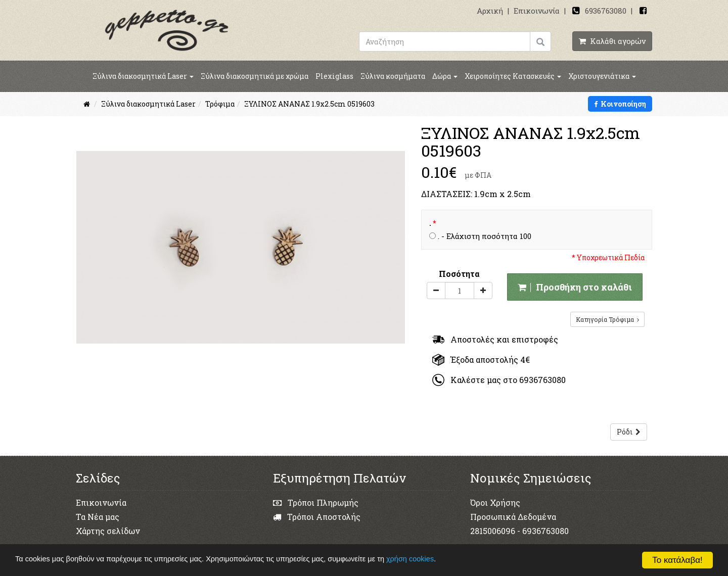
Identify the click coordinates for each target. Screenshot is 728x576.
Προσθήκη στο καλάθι (575, 287)
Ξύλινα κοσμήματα (393, 76)
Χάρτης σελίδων (108, 531)
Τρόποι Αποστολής (317, 517)
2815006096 (493, 531)
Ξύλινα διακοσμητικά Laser (143, 76)
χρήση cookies (431, 560)
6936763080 (606, 11)
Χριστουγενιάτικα (602, 76)
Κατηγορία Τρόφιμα (607, 319)
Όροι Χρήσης (495, 502)
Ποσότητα (459, 274)
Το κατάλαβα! (677, 560)
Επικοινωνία (537, 11)
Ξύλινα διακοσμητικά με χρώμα (255, 76)
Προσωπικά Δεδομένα (513, 517)
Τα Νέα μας (98, 517)
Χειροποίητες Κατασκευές (513, 76)
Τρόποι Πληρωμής (316, 502)
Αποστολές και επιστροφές (495, 339)
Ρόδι (629, 432)
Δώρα (445, 76)
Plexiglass (334, 76)
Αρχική (490, 11)
